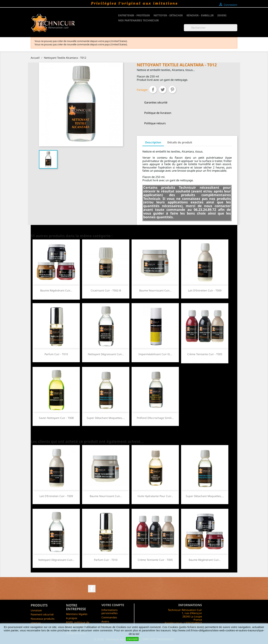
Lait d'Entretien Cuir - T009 (205, 290)
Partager (153, 90)
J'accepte (132, 639)
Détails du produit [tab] (180, 142)
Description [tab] (153, 142)
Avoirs (105, 621)
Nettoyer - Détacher (168, 15)
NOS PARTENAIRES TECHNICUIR (138, 20)
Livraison (36, 610)
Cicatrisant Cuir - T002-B (106, 290)
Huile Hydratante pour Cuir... (155, 496)
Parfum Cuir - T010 (56, 354)
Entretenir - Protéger (134, 15)
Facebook (92, 589)
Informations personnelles (110, 612)
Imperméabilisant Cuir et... (155, 354)
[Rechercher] (211, 28)
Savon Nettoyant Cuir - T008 (56, 418)
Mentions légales (77, 614)
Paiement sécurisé (42, 614)
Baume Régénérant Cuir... (56, 290)
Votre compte (113, 605)
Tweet (163, 90)
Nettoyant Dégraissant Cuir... (106, 354)
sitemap (36, 623)
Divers (222, 15)
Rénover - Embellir (200, 15)
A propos (72, 618)
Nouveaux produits (43, 619)
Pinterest (172, 90)
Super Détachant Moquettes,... (106, 418)
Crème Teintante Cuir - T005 (205, 354)
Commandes (109, 617)
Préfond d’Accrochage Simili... (155, 418)
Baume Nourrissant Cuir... (155, 290)
